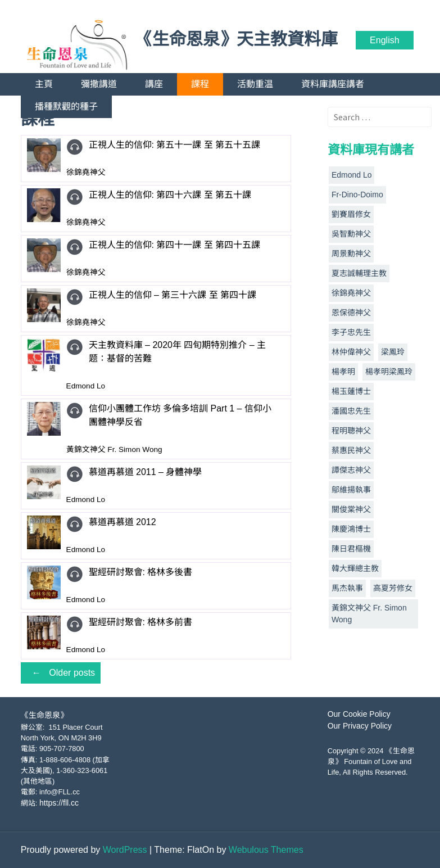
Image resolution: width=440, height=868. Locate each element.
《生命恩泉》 (44, 715)
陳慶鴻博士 (351, 529)
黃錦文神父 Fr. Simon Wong (369, 614)
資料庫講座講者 (333, 84)
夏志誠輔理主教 (359, 273)
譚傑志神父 (351, 470)
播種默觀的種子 (66, 107)
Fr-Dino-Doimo (357, 195)
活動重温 (255, 84)
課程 (200, 84)
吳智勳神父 (351, 234)
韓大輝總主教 (355, 568)
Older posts (61, 673)
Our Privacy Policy (360, 726)
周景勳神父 (351, 254)
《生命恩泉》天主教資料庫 (237, 39)
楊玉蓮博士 (351, 391)
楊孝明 (343, 372)
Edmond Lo (352, 175)
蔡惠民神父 (351, 450)
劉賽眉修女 (351, 214)
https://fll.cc (59, 803)
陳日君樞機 (351, 549)
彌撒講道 (99, 84)
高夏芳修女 (393, 588)
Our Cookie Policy (359, 714)
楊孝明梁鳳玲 (389, 372)
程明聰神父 (351, 431)
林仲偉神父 (351, 352)
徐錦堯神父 (351, 293)
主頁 (44, 84)
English (384, 40)
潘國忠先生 (351, 411)
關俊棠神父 (351, 509)
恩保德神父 (351, 313)
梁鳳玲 (393, 352)
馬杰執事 (347, 588)
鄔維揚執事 (351, 490)
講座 (154, 84)
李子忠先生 (351, 332)
